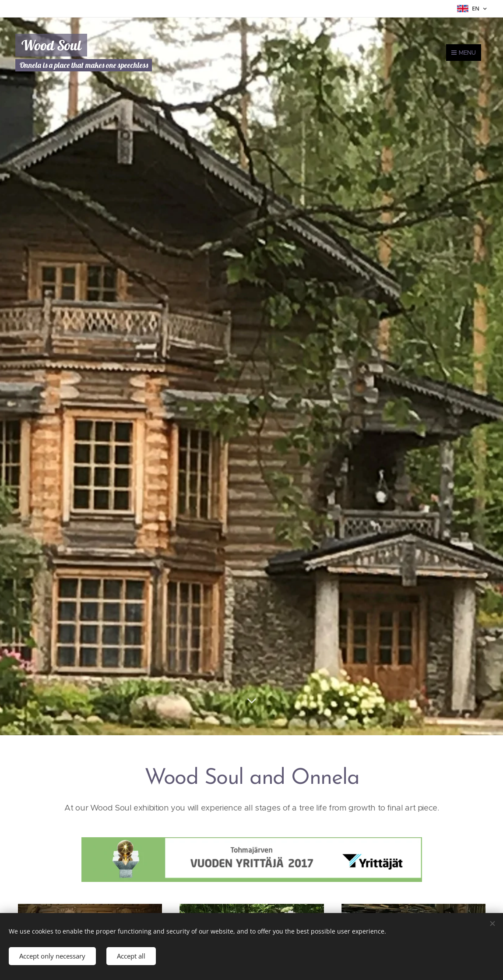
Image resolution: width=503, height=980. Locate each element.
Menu (464, 53)
